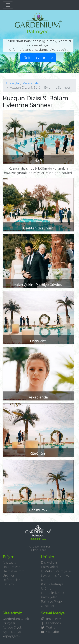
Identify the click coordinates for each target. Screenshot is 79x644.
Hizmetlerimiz (13, 571)
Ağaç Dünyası (13, 632)
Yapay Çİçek (12, 636)
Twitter (49, 627)
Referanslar (31, 83)
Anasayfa (12, 83)
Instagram (51, 619)
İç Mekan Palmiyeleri (57, 571)
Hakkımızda (12, 567)
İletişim (8, 584)
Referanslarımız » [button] (38, 58)
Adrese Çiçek (12, 627)
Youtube (50, 632)
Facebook (51, 623)
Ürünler (9, 576)
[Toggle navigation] (8, 5)
